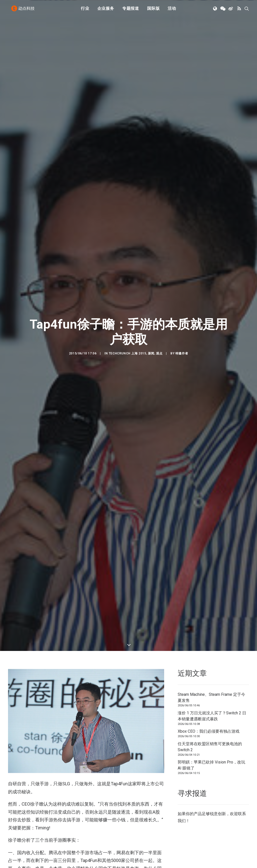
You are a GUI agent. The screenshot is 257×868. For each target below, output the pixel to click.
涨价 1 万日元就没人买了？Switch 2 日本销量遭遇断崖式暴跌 (212, 716)
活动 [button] (172, 11)
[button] (215, 11)
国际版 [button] (153, 11)
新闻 (151, 353)
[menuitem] (85, 11)
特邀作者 (182, 353)
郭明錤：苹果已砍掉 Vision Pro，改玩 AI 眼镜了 (211, 765)
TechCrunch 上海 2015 (127, 353)
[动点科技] (24, 11)
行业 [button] (85, 11)
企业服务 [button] (106, 11)
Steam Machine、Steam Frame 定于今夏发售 (211, 697)
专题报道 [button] (131, 11)
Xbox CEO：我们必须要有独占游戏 (209, 731)
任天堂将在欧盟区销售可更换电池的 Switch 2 (210, 747)
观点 (159, 353)
